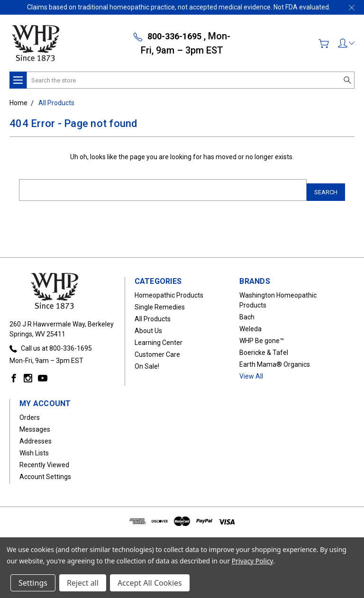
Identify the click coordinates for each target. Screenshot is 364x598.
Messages (35, 425)
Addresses (36, 437)
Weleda (250, 325)
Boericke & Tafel (264, 348)
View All (251, 372)
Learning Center (159, 338)
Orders (30, 413)
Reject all (83, 583)
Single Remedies (160, 303)
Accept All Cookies (150, 583)
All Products (153, 315)
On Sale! (147, 362)
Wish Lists (34, 449)
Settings (33, 583)
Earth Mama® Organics (275, 360)
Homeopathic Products (169, 291)
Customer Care (157, 350)
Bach (247, 313)
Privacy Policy (252, 561)
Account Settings (45, 472)
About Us (148, 326)
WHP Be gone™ (262, 336)
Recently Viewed (44, 461)
